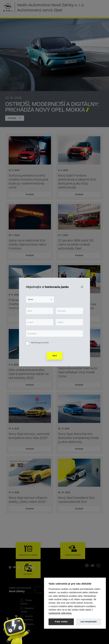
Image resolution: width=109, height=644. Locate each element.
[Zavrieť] (82, 287)
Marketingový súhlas (40, 343)
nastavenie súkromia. (60, 613)
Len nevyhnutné (89, 622)
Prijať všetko (61, 622)
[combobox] (40, 300)
